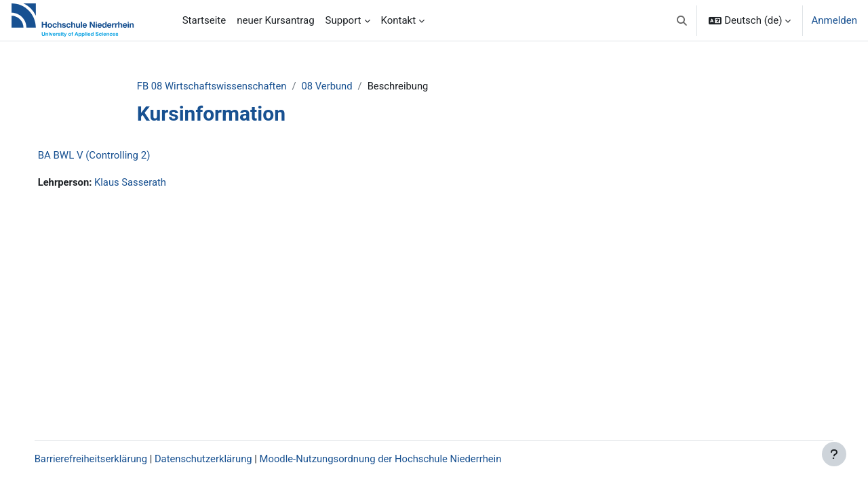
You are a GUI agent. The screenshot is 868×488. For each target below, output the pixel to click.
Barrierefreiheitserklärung (105, 459)
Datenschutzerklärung (220, 459)
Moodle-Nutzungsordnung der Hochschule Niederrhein (399, 459)
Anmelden (834, 20)
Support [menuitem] (343, 20)
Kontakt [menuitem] (399, 20)
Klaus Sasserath (146, 183)
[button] (682, 20)
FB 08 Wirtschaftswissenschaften (223, 86)
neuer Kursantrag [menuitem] (275, 20)
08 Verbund (340, 86)
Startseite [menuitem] (204, 20)
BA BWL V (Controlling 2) (108, 156)
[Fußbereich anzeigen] (834, 454)
